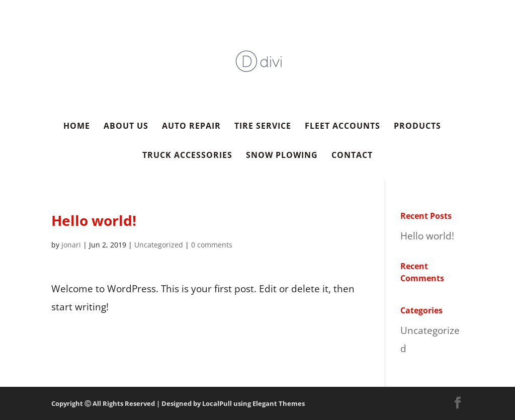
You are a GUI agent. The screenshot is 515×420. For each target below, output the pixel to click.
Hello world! (427, 236)
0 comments (212, 245)
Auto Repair (191, 127)
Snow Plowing (282, 156)
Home (77, 127)
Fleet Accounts (342, 127)
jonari (71, 245)
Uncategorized (159, 245)
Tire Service (263, 127)
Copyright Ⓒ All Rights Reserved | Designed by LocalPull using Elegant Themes (178, 403)
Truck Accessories (187, 156)
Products (417, 127)
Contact (352, 156)
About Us (126, 127)
